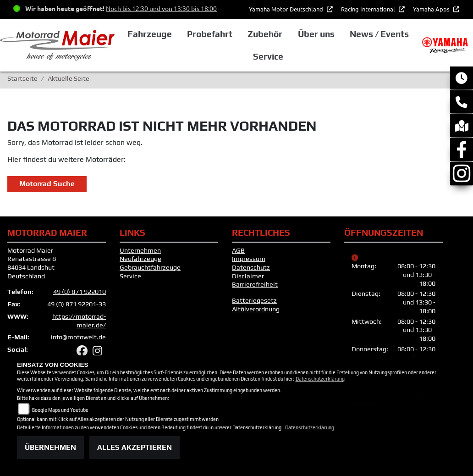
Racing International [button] (369, 9)
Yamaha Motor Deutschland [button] (287, 9)
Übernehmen (50, 447)
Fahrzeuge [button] (150, 34)
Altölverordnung (256, 309)
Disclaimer (248, 276)
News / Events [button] (379, 34)
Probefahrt (210, 34)
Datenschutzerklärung (320, 379)
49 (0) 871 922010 (80, 292)
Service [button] (268, 56)
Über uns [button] (316, 34)
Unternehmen (140, 250)
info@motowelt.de (78, 337)
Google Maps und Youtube (60, 410)
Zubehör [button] (265, 34)
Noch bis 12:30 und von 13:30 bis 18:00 (161, 8)
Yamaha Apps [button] (432, 9)
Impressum (249, 259)
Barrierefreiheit (255, 284)
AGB (238, 250)
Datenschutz (251, 267)
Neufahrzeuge (140, 259)
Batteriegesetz (254, 300)
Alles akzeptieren (135, 447)
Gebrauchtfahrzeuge (150, 267)
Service (130, 276)
